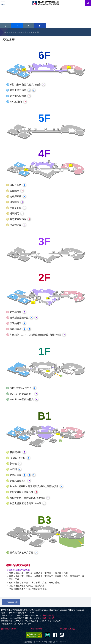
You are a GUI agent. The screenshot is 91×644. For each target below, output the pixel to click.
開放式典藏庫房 (20, 481)
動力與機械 (18, 312)
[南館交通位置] (48, 618)
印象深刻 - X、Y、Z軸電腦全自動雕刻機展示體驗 (38, 335)
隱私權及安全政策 (9, 629)
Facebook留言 (13, 602)
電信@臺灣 (20, 329)
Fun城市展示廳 (20, 458)
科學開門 (17, 213)
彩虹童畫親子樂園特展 (24, 492)
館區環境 (25, 32)
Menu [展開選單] (3, 3)
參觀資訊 (15, 32)
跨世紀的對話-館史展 (23, 388)
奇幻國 (15, 469)
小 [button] (6, 26)
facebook (40, 26)
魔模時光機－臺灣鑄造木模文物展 (30, 498)
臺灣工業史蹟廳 (22, 90)
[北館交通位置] (48, 615)
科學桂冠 (17, 202)
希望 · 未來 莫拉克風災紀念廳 (27, 85)
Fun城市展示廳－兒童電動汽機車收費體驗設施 (36, 486)
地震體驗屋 (18, 225)
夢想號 (15, 464)
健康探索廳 (18, 196)
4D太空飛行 (18, 102)
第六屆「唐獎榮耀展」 (24, 394)
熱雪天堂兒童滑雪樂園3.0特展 (28, 503)
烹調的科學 (18, 323)
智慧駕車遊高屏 (20, 219)
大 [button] (28, 26)
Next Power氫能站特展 (24, 399)
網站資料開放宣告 (68, 629)
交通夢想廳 (18, 208)
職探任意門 (18, 185)
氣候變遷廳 (18, 452)
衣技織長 (17, 191)
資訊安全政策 (36, 629)
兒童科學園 (22, 475)
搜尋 (88, 3)
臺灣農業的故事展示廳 (24, 552)
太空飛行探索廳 (20, 96)
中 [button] (17, 26)
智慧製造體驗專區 (24, 318)
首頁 (6, 32)
